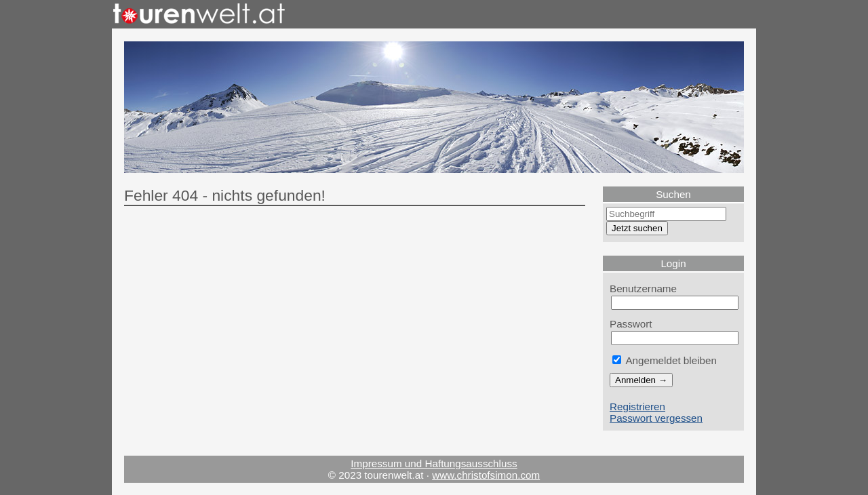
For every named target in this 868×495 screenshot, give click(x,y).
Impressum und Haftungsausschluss (434, 463)
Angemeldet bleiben (665, 360)
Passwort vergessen (656, 418)
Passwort (631, 324)
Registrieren (637, 407)
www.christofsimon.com (486, 475)
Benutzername (643, 289)
